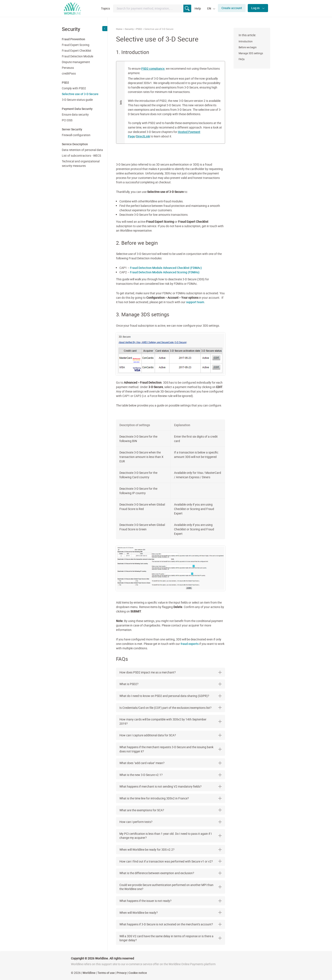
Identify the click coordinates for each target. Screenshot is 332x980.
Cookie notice (138, 973)
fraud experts (190, 644)
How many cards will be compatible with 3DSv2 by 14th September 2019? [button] (171, 721)
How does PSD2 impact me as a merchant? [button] (171, 672)
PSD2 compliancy (153, 68)
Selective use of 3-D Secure (80, 94)
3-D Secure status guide (77, 100)
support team (195, 302)
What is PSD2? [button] (171, 684)
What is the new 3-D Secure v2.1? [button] (171, 775)
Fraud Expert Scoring (76, 45)
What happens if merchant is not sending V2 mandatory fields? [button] (171, 786)
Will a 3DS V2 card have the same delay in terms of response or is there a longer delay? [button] (171, 938)
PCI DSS (67, 120)
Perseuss (68, 68)
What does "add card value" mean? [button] (171, 763)
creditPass (69, 73)
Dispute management (76, 62)
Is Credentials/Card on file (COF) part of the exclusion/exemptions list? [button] (171, 708)
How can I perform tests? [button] (171, 822)
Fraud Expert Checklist (77, 50)
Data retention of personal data (82, 150)
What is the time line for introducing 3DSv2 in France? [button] (171, 798)
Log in (256, 8)
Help (198, 8)
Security (129, 29)
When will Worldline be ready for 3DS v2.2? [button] (171, 849)
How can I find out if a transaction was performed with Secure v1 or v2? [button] (171, 861)
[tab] (171, 672)
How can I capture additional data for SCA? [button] (171, 735)
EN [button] (210, 8)
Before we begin (248, 47)
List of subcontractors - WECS (81, 156)
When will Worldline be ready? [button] (171, 913)
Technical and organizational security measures (81, 163)
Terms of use (106, 973)
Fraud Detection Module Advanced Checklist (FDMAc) (166, 268)
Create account (232, 8)
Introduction (246, 41)
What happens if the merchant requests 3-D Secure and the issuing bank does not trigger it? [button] (171, 749)
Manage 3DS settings (251, 53)
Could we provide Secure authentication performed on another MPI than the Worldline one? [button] (171, 887)
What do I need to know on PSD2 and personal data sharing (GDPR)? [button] (171, 696)
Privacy (122, 973)
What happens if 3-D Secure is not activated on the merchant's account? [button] (171, 924)
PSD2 (139, 29)
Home (119, 29)
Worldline (89, 973)
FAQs (242, 59)
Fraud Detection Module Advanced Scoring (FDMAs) (165, 272)
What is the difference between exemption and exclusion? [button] (171, 873)
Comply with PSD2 (74, 88)
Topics (105, 8)
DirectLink (143, 136)
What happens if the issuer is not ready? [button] (171, 901)
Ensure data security (75, 114)
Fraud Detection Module (77, 56)
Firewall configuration (76, 135)
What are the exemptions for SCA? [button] (171, 810)
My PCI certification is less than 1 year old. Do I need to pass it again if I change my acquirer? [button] (171, 836)
